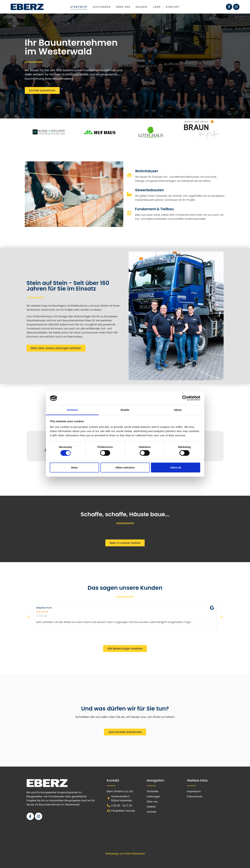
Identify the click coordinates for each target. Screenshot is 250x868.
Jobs (157, 7)
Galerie (142, 7)
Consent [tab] (72, 410)
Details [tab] (125, 410)
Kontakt (173, 7)
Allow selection (125, 467)
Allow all (176, 467)
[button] (29, 617)
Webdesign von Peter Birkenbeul (125, 854)
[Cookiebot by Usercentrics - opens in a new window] (185, 398)
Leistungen (102, 7)
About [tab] (178, 410)
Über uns (123, 7)
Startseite (79, 7)
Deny (75, 467)
